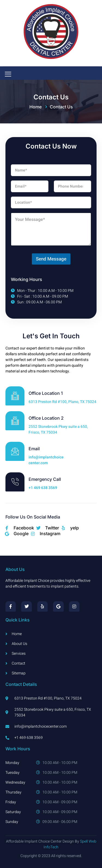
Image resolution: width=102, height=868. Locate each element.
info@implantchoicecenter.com (46, 460)
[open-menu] (7, 75)
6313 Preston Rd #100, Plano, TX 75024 (62, 402)
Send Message (51, 259)
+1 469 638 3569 (43, 488)
